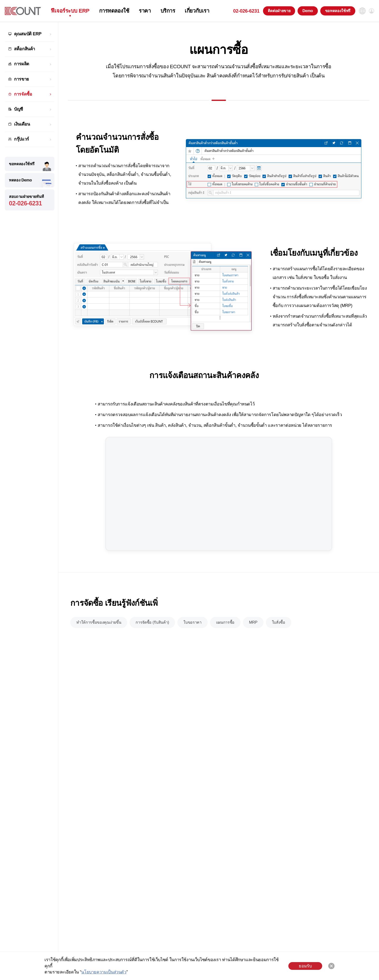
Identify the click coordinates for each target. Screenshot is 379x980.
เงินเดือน (22, 124)
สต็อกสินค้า (25, 49)
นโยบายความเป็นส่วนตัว (104, 972)
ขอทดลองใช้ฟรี (338, 11)
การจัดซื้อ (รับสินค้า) (152, 622)
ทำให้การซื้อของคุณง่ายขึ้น (99, 622)
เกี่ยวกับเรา (197, 11)
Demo (308, 11)
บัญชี (18, 109)
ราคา (145, 11)
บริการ (168, 11)
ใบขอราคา (192, 622)
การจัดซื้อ (23, 94)
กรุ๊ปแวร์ (22, 139)
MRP (253, 622)
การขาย (22, 79)
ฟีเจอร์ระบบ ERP (70, 11)
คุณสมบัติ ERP (28, 34)
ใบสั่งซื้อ (279, 622)
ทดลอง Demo (20, 180)
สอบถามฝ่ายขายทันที (30, 201)
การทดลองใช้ (114, 11)
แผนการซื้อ (225, 622)
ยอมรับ (305, 966)
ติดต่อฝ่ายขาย (279, 11)
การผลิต (22, 64)
